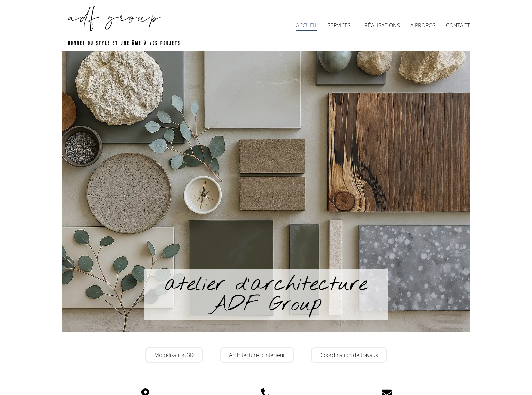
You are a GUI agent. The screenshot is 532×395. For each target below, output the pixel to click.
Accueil (307, 25)
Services (341, 25)
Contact (458, 25)
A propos (423, 25)
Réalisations (382, 25)
